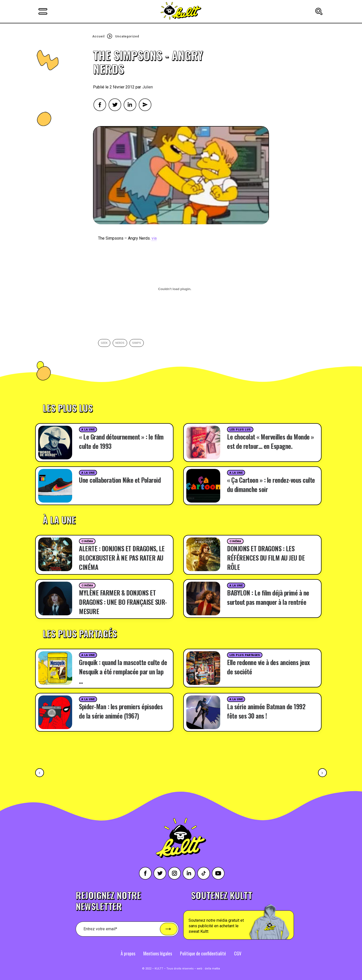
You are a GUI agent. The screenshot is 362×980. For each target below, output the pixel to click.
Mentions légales (158, 953)
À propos (128, 953)
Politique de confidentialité (203, 953)
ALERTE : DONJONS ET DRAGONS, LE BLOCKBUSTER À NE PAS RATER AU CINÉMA (122, 558)
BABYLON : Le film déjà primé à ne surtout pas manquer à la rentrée (268, 597)
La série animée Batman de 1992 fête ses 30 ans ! (266, 711)
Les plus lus (240, 430)
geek (104, 343)
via (154, 238)
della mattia (212, 969)
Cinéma (87, 541)
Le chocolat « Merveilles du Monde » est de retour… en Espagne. (270, 441)
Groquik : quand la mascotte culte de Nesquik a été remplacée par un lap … (123, 671)
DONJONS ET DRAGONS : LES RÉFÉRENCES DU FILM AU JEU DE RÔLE (266, 558)
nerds (120, 343)
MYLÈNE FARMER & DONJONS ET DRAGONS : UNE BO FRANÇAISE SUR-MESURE (123, 602)
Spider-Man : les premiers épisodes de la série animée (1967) (121, 711)
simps (137, 343)
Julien (148, 87)
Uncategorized (127, 36)
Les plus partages (245, 655)
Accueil (98, 36)
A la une (88, 430)
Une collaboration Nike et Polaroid (120, 480)
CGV (238, 953)
